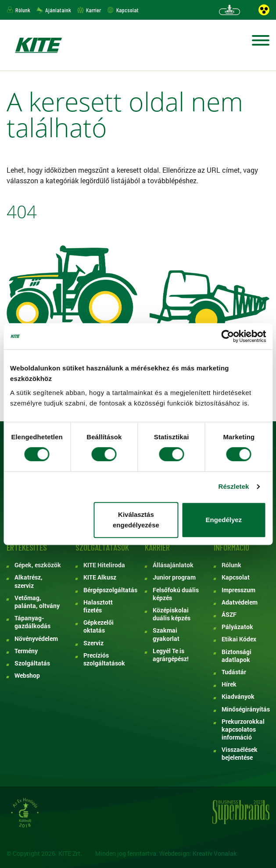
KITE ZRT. (38, 45)
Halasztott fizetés (98, 606)
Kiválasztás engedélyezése (136, 520)
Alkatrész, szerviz (29, 581)
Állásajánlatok (173, 565)
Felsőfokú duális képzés (176, 594)
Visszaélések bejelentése (240, 754)
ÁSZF (229, 615)
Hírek (229, 684)
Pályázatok (237, 627)
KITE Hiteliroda (104, 565)
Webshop (27, 676)
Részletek (233, 486)
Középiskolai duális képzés (172, 614)
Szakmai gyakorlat (166, 634)
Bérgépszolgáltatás (107, 590)
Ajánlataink (58, 10)
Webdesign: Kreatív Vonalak (198, 853)
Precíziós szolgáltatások (104, 659)
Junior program (174, 577)
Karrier (93, 10)
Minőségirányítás (246, 709)
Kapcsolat (127, 10)
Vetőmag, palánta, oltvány (37, 602)
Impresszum (238, 590)
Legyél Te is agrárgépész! (171, 655)
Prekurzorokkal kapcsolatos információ (243, 729)
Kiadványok (238, 697)
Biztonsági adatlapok (237, 656)
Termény (26, 651)
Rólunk (23, 10)
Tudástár (234, 672)
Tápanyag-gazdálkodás (32, 622)
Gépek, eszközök (38, 565)
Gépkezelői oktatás (99, 626)
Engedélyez (224, 520)
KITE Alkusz (100, 577)
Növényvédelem (36, 639)
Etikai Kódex (239, 639)
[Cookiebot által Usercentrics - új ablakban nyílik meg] (228, 336)
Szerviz (93, 643)
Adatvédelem (240, 602)
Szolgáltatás (32, 663)
